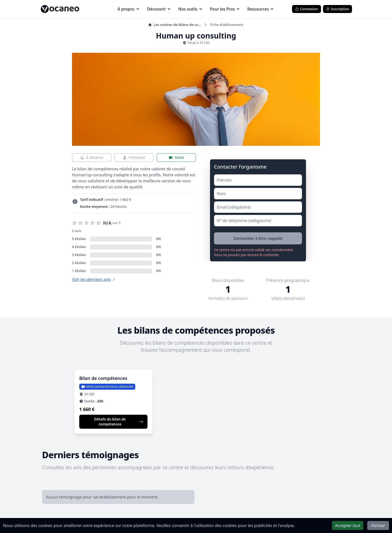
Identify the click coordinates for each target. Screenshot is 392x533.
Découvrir (159, 9)
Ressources (260, 9)
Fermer (378, 525)
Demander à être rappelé (258, 238)
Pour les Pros (225, 9)
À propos (128, 9)
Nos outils (190, 9)
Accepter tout (348, 525)
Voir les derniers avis (91, 279)
